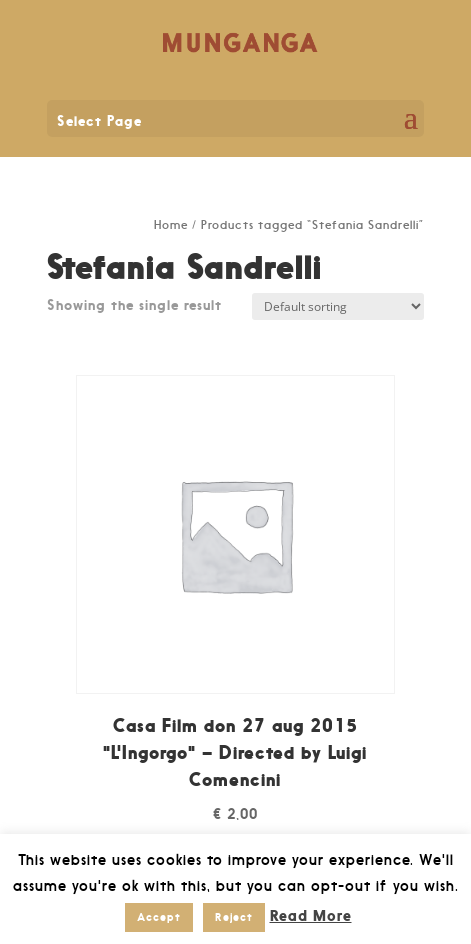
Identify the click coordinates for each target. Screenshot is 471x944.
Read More (311, 915)
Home (171, 225)
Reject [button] (234, 917)
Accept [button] (159, 917)
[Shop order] (338, 306)
